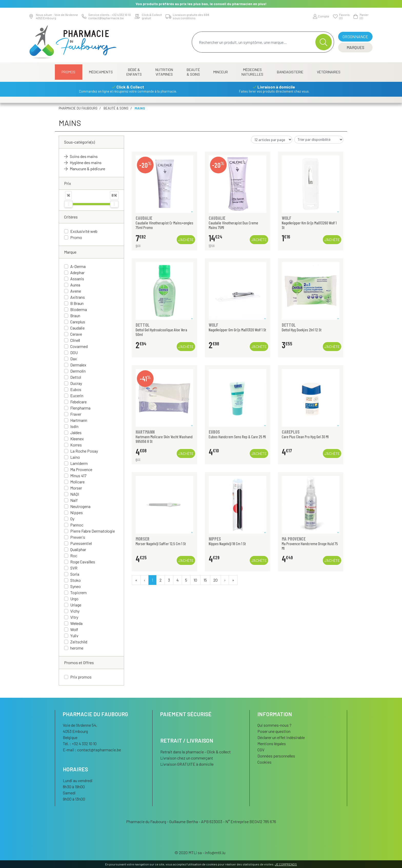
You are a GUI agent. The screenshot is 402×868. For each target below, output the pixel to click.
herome (77, 648)
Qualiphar (78, 549)
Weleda (76, 623)
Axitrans (78, 297)
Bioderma (79, 309)
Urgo (74, 599)
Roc (74, 556)
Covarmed (79, 346)
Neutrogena (80, 506)
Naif (74, 500)
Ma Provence (81, 469)
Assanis (77, 279)
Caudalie (77, 328)
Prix (68, 183)
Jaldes (76, 432)
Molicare (77, 482)
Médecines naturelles (252, 72)
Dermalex (78, 365)
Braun (75, 316)
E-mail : (92, 750)
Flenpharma (80, 408)
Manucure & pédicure (85, 169)
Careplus (78, 322)
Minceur (221, 72)
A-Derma (78, 266)
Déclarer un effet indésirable (281, 737)
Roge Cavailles (83, 562)
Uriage (76, 605)
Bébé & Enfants (134, 72)
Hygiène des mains (83, 162)
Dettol (76, 377)
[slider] (68, 204)
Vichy (75, 611)
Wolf (74, 629)
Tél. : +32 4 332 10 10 (80, 744)
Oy (72, 519)
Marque (70, 252)
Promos (68, 72)
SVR (74, 568)
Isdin (74, 426)
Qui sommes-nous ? (274, 725)
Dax (74, 359)
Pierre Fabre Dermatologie (93, 531)
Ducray (76, 383)
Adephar (77, 272)
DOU (74, 352)
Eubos (76, 389)
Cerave (76, 334)
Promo (76, 237)
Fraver (76, 414)
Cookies (264, 762)
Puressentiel (81, 543)
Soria (75, 574)
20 (215, 580)
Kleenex (77, 439)
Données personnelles (276, 756)
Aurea (75, 285)
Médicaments (101, 72)
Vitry (74, 617)
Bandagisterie (290, 72)
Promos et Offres (79, 662)
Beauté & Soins (193, 72)
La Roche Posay (84, 451)
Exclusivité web (84, 231)
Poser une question (274, 731)
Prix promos (81, 677)
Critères (71, 217)
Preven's (78, 537)
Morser (76, 488)
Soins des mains (81, 156)
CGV (261, 750)
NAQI (75, 494)
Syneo (76, 586)
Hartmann (79, 420)
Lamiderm (79, 463)
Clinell (75, 340)
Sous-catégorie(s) (79, 142)
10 (195, 580)
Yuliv (74, 636)
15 (205, 580)
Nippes (77, 512)
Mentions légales (272, 744)
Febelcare (78, 402)
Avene (76, 291)
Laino (75, 457)
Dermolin (78, 371)
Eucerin (77, 396)
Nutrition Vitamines (164, 72)
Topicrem (78, 592)
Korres (76, 445)
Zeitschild (79, 642)
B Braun (77, 303)
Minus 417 (78, 476)
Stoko (76, 580)
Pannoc (77, 525)
